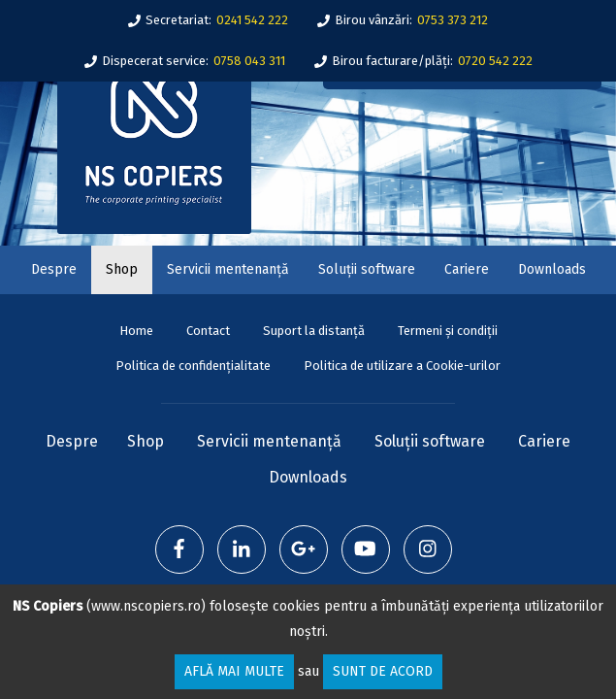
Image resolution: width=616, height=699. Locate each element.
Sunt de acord (383, 671)
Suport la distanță (314, 331)
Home (136, 331)
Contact (208, 331)
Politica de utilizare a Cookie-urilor (402, 366)
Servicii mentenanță (228, 269)
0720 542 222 (495, 61)
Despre (54, 269)
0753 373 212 (453, 20)
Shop (122, 269)
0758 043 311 (249, 61)
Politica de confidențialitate (193, 366)
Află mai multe (234, 671)
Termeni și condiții (448, 331)
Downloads (552, 269)
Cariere (467, 269)
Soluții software (367, 269)
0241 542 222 (252, 20)
